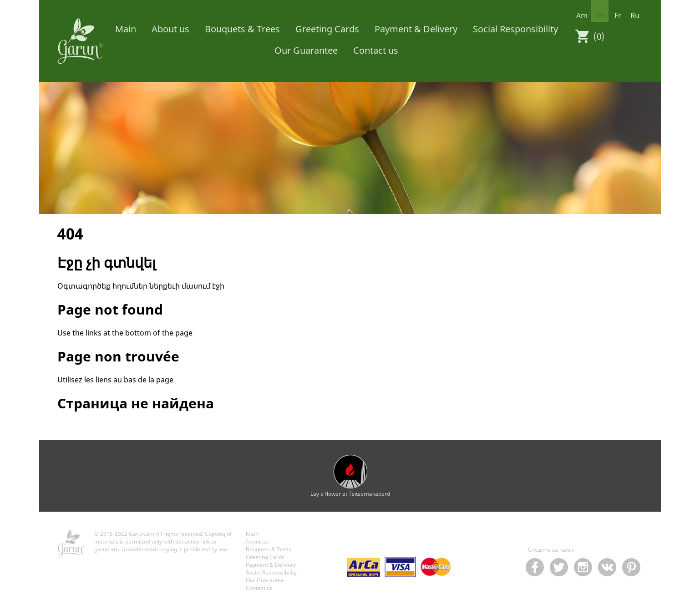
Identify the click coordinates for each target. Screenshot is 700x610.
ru (635, 15)
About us (170, 29)
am (582, 15)
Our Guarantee (306, 50)
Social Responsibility (515, 29)
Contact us (376, 50)
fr (618, 15)
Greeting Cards (327, 29)
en (601, 15)
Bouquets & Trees (242, 29)
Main (126, 29)
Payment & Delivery (416, 29)
